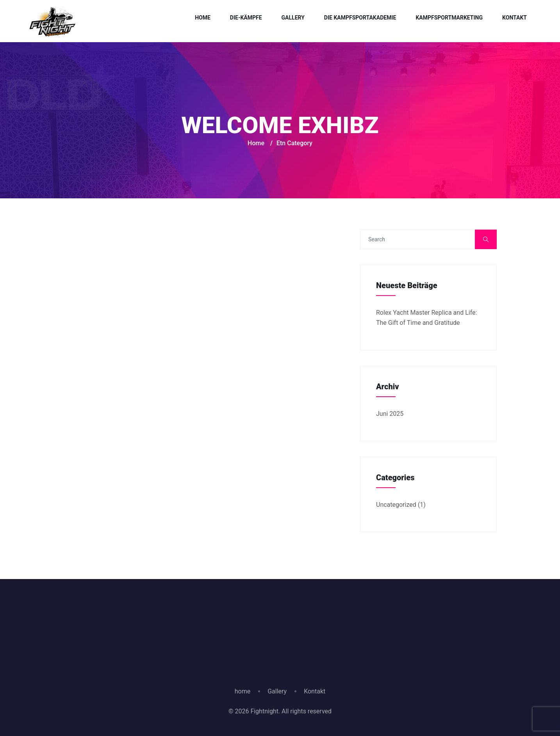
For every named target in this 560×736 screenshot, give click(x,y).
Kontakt (515, 18)
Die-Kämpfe (246, 18)
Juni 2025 (390, 414)
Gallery (293, 18)
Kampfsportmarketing (449, 18)
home (243, 691)
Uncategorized (396, 505)
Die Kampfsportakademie (360, 18)
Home (203, 18)
